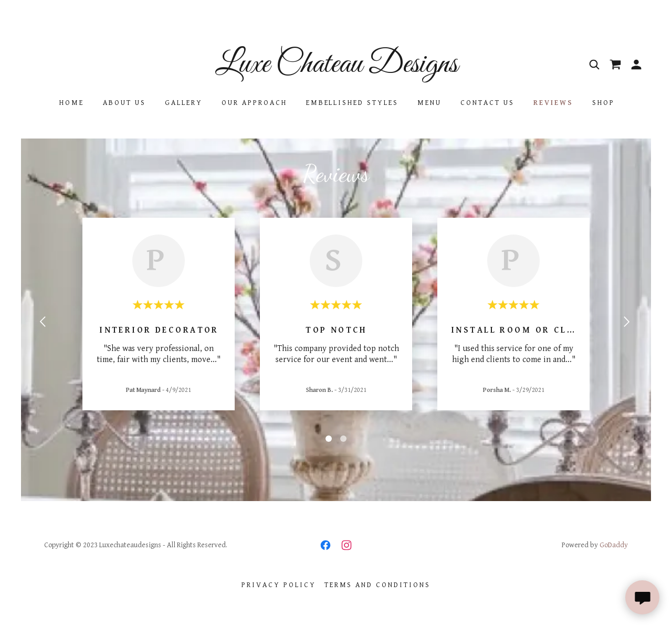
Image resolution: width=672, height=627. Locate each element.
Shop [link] (603, 103)
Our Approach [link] (254, 103)
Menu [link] (429, 103)
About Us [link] (124, 103)
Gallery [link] (184, 103)
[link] (336, 70)
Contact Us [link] (487, 103)
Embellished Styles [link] (353, 103)
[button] (636, 65)
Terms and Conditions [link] (378, 585)
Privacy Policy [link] (279, 585)
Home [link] (72, 103)
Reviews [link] (553, 103)
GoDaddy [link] (614, 545)
